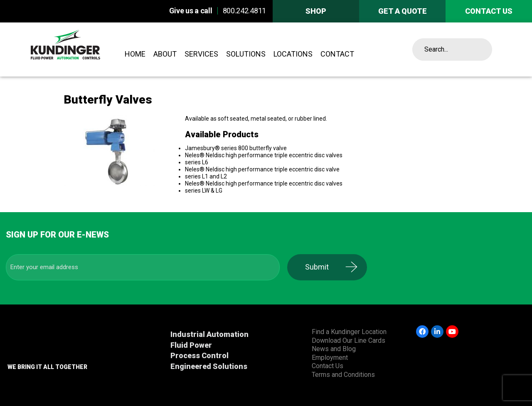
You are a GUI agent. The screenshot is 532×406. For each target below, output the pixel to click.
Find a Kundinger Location (349, 332)
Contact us (489, 11)
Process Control (199, 355)
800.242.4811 (244, 11)
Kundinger (84, 50)
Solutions (246, 54)
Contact (337, 54)
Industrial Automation (209, 334)
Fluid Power (191, 345)
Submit (322, 267)
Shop (316, 11)
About (165, 54)
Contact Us (328, 366)
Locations (293, 54)
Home (135, 54)
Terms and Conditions (343, 375)
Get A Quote (403, 11)
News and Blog (334, 349)
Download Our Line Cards (349, 340)
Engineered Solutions (209, 366)
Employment (330, 358)
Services (201, 54)
